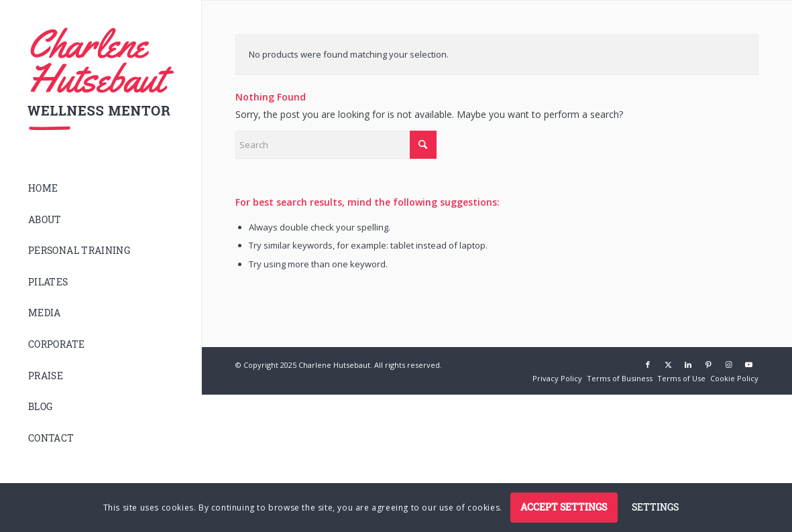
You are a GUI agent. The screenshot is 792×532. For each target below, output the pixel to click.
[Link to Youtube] (748, 364)
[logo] (101, 79)
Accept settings (564, 507)
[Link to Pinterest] (708, 364)
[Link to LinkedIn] (688, 364)
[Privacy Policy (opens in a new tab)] (557, 378)
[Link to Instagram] (728, 364)
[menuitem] (101, 189)
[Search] (336, 145)
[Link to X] (668, 364)
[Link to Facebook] (648, 364)
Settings (655, 507)
